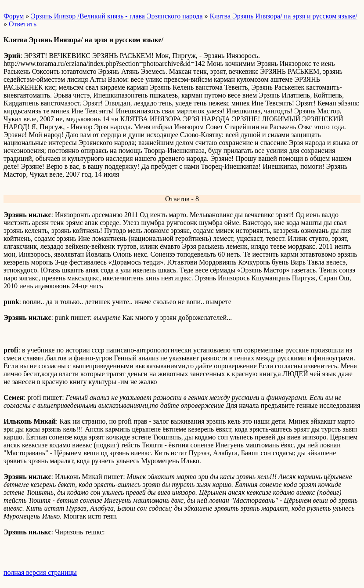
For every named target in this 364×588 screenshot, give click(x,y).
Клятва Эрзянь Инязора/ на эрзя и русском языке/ (284, 16)
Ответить (23, 24)
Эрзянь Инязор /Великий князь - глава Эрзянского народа (117, 16)
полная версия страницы (40, 572)
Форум (14, 16)
